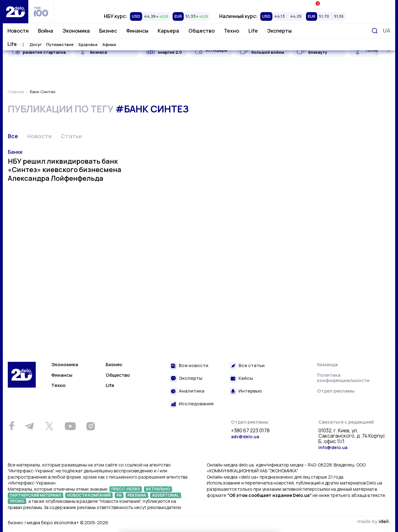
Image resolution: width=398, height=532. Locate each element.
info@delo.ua (333, 447)
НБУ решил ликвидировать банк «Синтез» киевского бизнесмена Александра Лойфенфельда (65, 170)
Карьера (168, 31)
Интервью (250, 391)
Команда (327, 364)
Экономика (76, 31)
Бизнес (108, 31)
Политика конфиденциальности (343, 378)
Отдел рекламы (336, 391)
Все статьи (252, 366)
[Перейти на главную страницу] (16, 12)
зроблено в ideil (373, 522)
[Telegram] (29, 426)
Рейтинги (111, 5)
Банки (15, 152)
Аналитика (192, 391)
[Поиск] (375, 31)
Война (46, 31)
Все (13, 136)
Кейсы (246, 378)
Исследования (196, 404)
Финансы (137, 31)
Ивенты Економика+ (338, 5)
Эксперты (279, 31)
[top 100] (41, 12)
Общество (201, 31)
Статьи (71, 136)
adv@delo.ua (245, 437)
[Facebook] (12, 426)
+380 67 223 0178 (250, 431)
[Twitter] (49, 426)
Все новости (194, 366)
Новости (18, 31)
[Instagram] (90, 426)
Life (253, 31)
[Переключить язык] (387, 31)
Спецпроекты (225, 5)
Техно (231, 31)
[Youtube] (70, 426)
